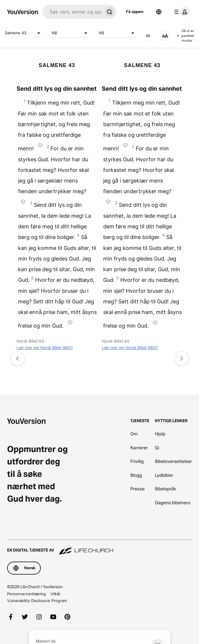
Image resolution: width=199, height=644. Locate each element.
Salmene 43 (24, 33)
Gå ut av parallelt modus (186, 36)
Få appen (135, 12)
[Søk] (72, 12)
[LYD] (148, 36)
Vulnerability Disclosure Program (37, 601)
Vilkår (56, 594)
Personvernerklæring (26, 594)
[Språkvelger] (159, 12)
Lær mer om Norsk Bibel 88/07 (45, 348)
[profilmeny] (181, 12)
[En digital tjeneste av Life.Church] (99, 547)
